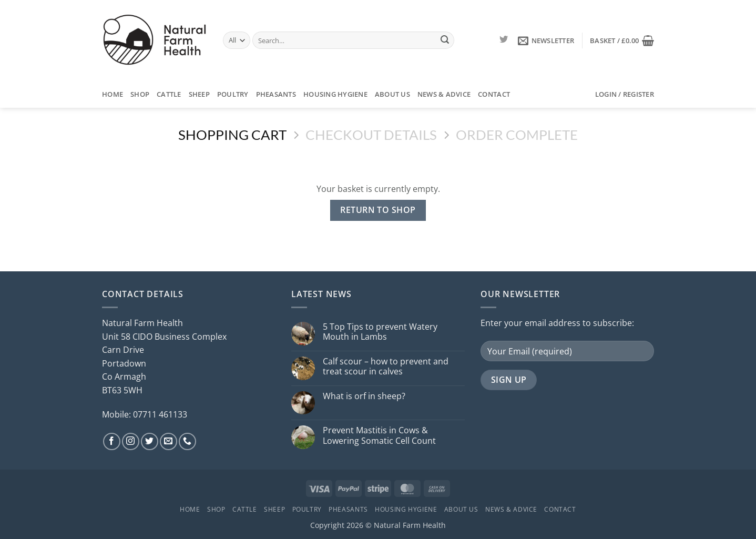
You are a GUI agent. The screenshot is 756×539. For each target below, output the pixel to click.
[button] (546, 40)
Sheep (199, 94)
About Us (392, 94)
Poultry (233, 94)
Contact (494, 94)
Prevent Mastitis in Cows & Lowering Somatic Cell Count (379, 435)
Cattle (169, 94)
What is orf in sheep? (364, 396)
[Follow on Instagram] (131, 441)
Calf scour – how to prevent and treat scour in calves (386, 367)
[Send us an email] (168, 441)
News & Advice (444, 94)
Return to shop (378, 210)
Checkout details (371, 135)
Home (113, 94)
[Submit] (445, 40)
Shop (140, 94)
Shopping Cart (232, 135)
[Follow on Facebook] (112, 441)
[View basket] (622, 40)
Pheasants (276, 94)
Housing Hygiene (335, 94)
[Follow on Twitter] (504, 40)
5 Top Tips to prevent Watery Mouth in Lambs (380, 332)
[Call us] (187, 441)
